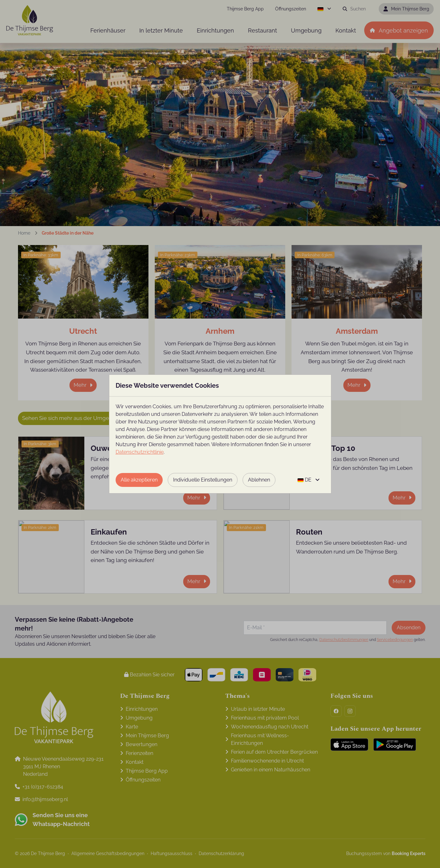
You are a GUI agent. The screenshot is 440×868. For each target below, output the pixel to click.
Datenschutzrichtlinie (140, 452)
